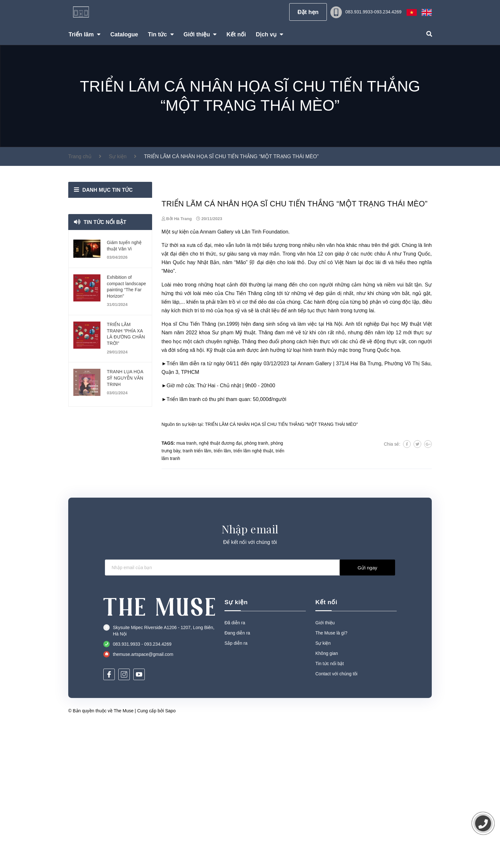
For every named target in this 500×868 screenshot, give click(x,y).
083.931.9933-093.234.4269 (373, 12)
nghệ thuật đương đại (221, 588)
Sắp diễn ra (236, 787)
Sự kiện (236, 746)
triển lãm (222, 595)
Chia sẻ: (392, 589)
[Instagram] (124, 819)
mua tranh (186, 588)
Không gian (327, 798)
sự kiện (180, 376)
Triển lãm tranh (184, 544)
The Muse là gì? (331, 777)
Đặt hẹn (308, 12)
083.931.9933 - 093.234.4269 (142, 789)
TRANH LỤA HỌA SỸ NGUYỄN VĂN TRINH (125, 378)
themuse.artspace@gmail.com (143, 799)
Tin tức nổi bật (105, 222)
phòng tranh (256, 588)
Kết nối (326, 746)
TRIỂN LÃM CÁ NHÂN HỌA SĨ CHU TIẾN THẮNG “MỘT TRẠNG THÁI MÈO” (281, 569)
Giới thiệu (325, 767)
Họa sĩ (169, 468)
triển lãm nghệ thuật (253, 595)
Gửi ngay (367, 712)
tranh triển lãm (197, 595)
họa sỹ (232, 455)
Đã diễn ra (235, 767)
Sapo (170, 855)
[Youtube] (139, 819)
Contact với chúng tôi (336, 818)
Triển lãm (177, 508)
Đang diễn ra (237, 777)
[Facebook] (109, 819)
